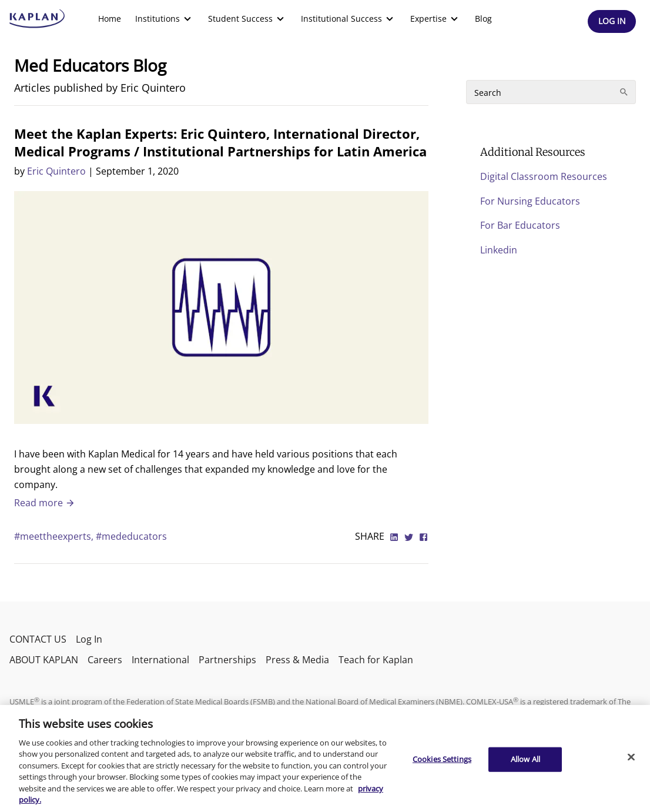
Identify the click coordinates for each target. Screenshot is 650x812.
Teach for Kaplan (376, 660)
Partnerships (227, 660)
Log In (89, 639)
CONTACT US (38, 639)
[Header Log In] (612, 21)
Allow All (525, 759)
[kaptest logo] (37, 19)
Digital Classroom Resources (544, 176)
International (160, 660)
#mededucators (131, 536)
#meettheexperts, (55, 536)
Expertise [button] (435, 19)
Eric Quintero (56, 171)
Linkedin (499, 250)
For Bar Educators (520, 225)
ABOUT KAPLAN (44, 660)
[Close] (631, 757)
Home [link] (110, 19)
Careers (105, 660)
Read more (45, 503)
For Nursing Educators (530, 201)
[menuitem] (110, 19)
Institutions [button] (165, 19)
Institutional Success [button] (349, 19)
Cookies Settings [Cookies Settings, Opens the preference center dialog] (442, 759)
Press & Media (297, 660)
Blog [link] (483, 19)
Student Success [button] (247, 19)
